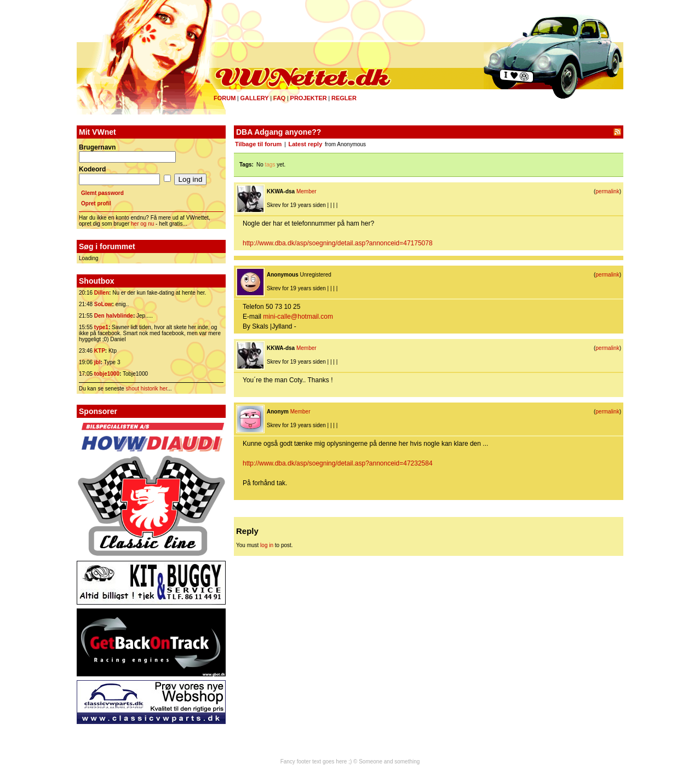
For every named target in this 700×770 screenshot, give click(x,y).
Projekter (309, 98)
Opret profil (96, 203)
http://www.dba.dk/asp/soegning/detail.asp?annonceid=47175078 (338, 243)
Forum (225, 98)
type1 (101, 327)
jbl (97, 362)
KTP (100, 351)
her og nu (142, 224)
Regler (344, 98)
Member (306, 191)
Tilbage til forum (258, 144)
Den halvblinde (114, 316)
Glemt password (102, 193)
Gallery (254, 98)
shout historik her (147, 389)
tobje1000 (107, 374)
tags (270, 165)
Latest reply (306, 144)
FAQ (280, 98)
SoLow (103, 304)
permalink (607, 191)
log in (267, 545)
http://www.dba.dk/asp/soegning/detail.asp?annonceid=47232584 (338, 463)
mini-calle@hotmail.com (298, 317)
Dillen (102, 293)
